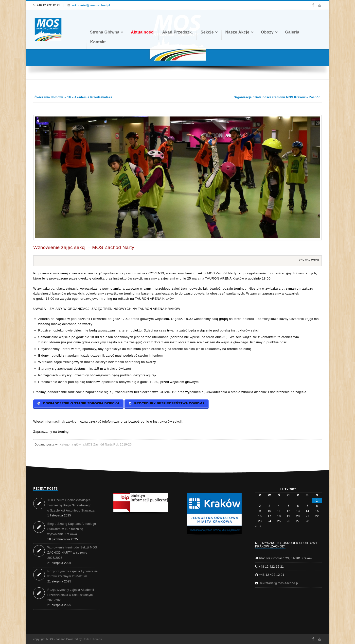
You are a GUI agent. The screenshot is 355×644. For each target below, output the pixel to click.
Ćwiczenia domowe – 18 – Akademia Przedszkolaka (73, 97)
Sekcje (207, 32)
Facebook (313, 5)
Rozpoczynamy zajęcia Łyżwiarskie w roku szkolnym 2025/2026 (72, 574)
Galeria (292, 32)
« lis (258, 526)
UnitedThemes (92, 639)
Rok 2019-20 (123, 445)
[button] (141, 503)
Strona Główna (105, 32)
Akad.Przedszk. (177, 32)
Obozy (267, 32)
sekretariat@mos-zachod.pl (91, 5)
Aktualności (143, 32)
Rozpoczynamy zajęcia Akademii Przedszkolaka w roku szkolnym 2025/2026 (71, 595)
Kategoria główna (72, 445)
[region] (214, 515)
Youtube (320, 5)
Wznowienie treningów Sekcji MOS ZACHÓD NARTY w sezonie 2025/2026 (72, 553)
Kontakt (98, 42)
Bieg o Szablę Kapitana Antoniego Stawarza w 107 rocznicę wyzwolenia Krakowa (72, 529)
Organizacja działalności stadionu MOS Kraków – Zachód (277, 97)
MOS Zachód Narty (99, 445)
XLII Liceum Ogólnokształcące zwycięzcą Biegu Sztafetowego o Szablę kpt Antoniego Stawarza (71, 505)
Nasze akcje (237, 32)
